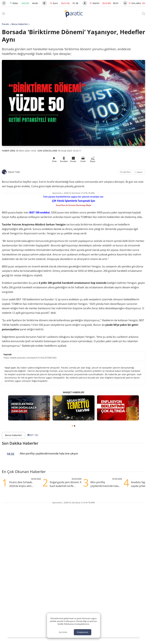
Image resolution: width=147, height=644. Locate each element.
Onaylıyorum (83, 632)
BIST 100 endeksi (40, 212)
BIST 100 (33, 435)
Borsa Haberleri (20, 24)
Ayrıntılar (63, 632)
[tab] (72, 426)
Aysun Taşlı (14, 172)
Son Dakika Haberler (20, 443)
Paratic (6, 24)
